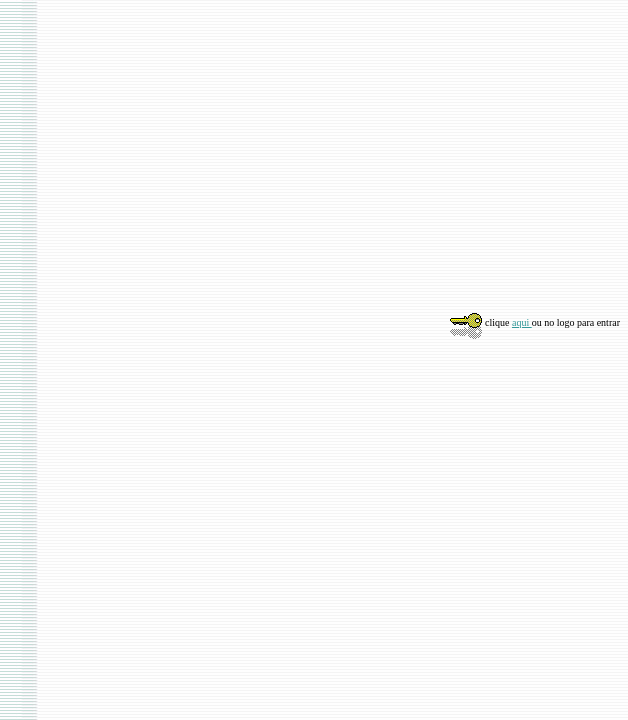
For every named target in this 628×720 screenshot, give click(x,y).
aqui (522, 322)
